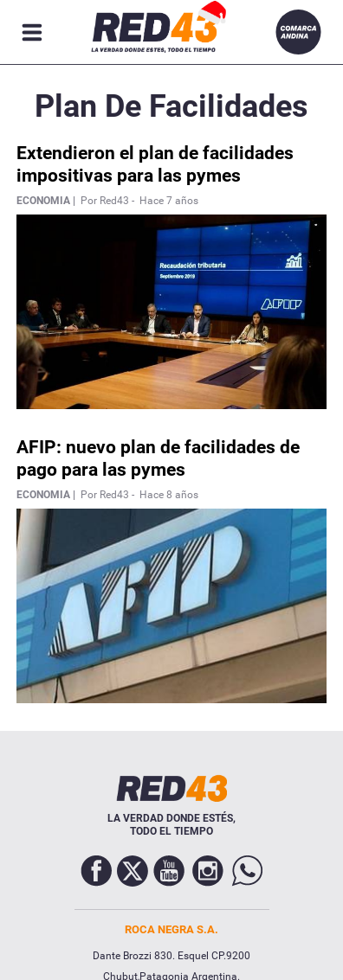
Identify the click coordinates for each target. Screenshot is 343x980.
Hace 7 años (169, 201)
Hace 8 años (169, 495)
